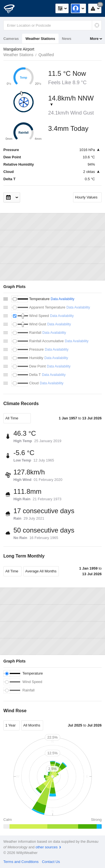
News (67, 39)
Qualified (46, 55)
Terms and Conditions (21, 862)
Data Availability (63, 299)
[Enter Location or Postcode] (53, 25)
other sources (47, 847)
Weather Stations (40, 39)
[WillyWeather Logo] (13, 8)
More (94, 39)
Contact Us (51, 862)
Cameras (11, 39)
